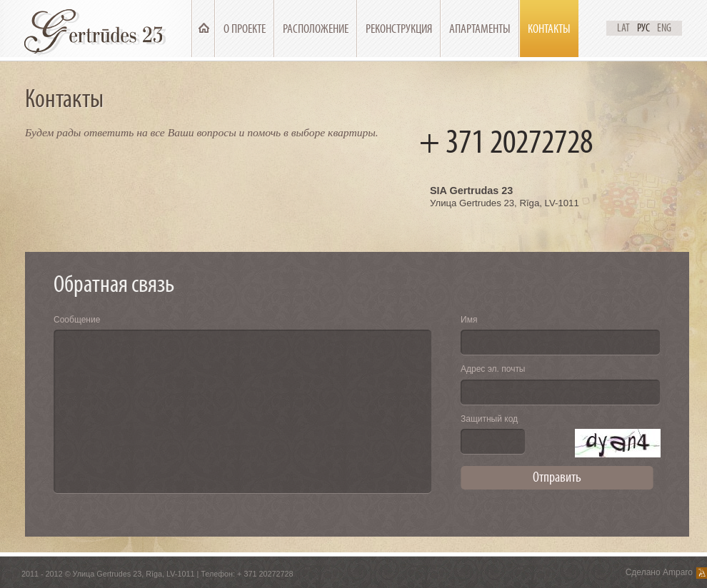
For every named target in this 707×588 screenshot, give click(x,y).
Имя (469, 320)
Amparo (678, 572)
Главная (204, 29)
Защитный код (489, 419)
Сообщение (77, 320)
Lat (623, 28)
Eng (664, 28)
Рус (643, 28)
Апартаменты (480, 29)
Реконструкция (399, 29)
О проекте (245, 29)
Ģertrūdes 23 (97, 29)
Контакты (549, 29)
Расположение (316, 29)
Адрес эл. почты (493, 369)
